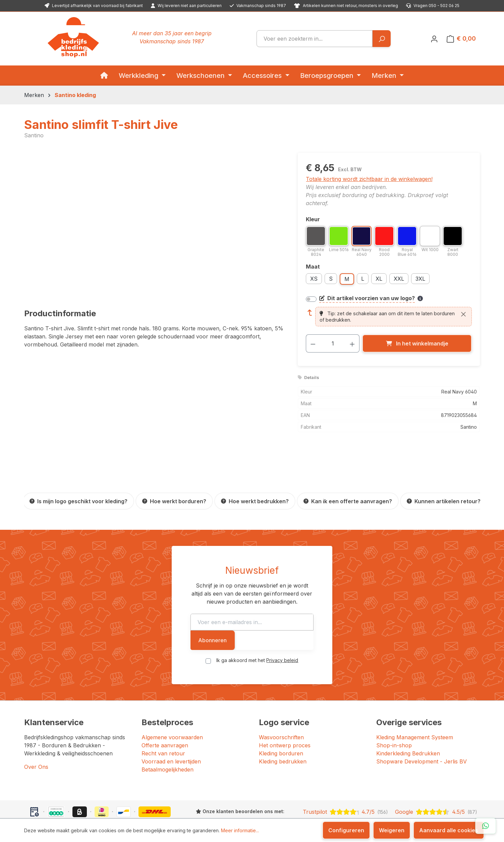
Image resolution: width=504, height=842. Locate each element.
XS (314, 279)
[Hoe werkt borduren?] (174, 501)
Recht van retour (163, 729)
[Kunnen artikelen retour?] (444, 501)
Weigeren (392, 830)
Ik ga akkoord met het (257, 635)
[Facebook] (375, 808)
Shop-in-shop (394, 720)
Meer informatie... (240, 830)
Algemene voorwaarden (172, 712)
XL (379, 279)
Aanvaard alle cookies (449, 830)
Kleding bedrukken (283, 737)
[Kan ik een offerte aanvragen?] (348, 501)
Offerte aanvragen (165, 720)
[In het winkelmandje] (417, 343)
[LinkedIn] (389, 808)
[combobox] (315, 39)
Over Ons (36, 742)
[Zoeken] (381, 39)
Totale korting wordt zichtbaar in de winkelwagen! (369, 179)
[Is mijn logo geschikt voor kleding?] (78, 501)
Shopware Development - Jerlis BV (422, 737)
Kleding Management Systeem (415, 712)
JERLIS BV (219, 808)
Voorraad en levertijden (171, 737)
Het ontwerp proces (285, 720)
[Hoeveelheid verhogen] (352, 343)
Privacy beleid (282, 635)
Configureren (346, 830)
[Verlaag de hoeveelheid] (313, 343)
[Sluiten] (463, 314)
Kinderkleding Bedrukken (408, 729)
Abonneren (362, 615)
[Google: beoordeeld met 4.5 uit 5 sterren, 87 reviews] (436, 787)
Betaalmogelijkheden (167, 745)
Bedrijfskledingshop (70, 808)
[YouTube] (397, 808)
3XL (420, 279)
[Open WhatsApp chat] (486, 826)
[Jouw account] (434, 39)
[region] (154, 225)
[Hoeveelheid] (333, 343)
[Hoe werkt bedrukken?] (255, 501)
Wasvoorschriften (281, 712)
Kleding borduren (281, 729)
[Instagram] (382, 808)
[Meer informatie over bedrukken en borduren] (420, 298)
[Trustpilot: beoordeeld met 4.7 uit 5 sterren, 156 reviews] (345, 787)
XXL (399, 279)
